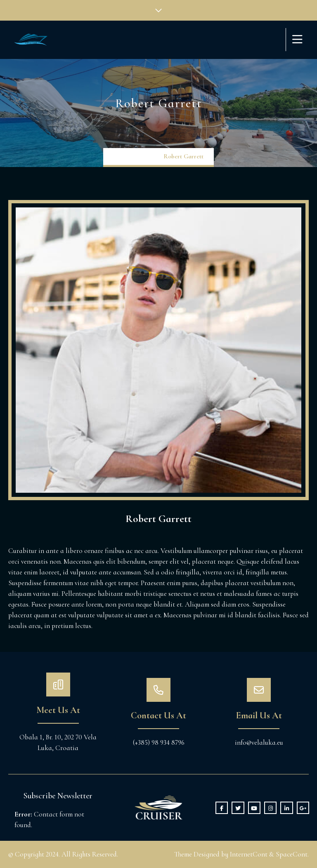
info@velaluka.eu (259, 742)
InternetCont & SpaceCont (269, 854)
